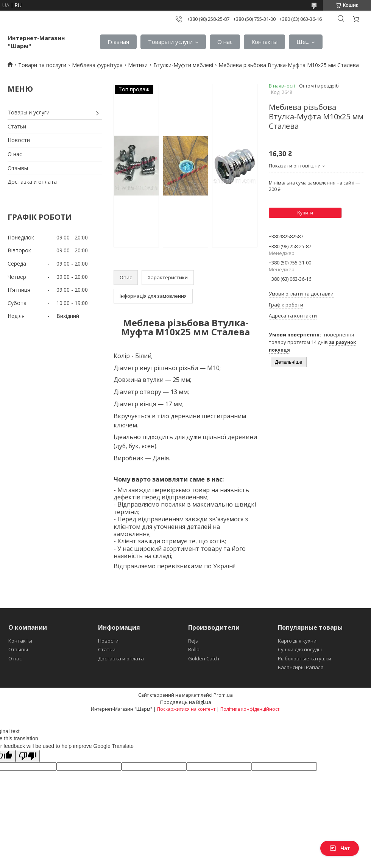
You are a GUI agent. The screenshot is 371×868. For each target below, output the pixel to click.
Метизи (138, 65)
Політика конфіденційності (250, 709)
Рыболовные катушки (305, 658)
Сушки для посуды (300, 649)
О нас (225, 42)
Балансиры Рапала (301, 667)
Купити (305, 213)
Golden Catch (204, 658)
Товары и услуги (170, 42)
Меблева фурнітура (97, 65)
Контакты (264, 42)
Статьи (17, 126)
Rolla (194, 649)
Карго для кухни (297, 641)
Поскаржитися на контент (186, 709)
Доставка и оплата (32, 182)
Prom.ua (223, 695)
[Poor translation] (28, 756)
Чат (340, 848)
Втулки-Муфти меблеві (183, 65)
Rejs (193, 641)
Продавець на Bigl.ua (186, 702)
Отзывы (18, 168)
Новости (19, 140)
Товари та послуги (42, 65)
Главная (118, 42)
